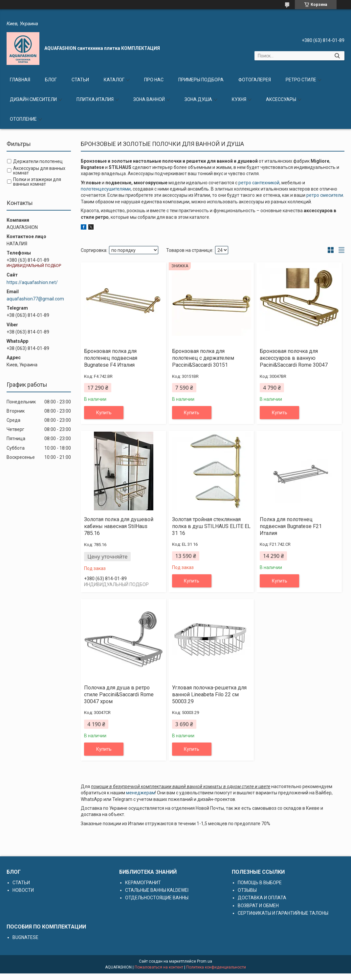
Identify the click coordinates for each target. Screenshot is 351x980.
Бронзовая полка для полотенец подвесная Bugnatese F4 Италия (111, 358)
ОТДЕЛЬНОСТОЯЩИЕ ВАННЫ (157, 898)
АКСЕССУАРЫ (281, 99)
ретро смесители (325, 195)
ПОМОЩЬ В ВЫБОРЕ (260, 883)
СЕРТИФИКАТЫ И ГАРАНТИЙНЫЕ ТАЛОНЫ (283, 913)
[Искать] (337, 56)
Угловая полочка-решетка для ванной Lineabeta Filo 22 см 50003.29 (209, 694)
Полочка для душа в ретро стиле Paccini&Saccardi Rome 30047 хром (119, 694)
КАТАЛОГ (114, 80)
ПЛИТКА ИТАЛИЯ (95, 99)
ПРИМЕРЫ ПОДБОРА (201, 80)
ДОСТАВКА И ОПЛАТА (262, 898)
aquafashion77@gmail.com (35, 299)
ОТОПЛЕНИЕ (23, 119)
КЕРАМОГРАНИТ (143, 883)
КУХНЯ (239, 99)
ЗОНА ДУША (198, 99)
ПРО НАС (154, 80)
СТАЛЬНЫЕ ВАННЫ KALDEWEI (157, 890)
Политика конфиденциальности (216, 967)
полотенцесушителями (106, 189)
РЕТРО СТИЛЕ (301, 80)
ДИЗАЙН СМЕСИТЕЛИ (33, 99)
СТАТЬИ (80, 80)
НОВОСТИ (23, 890)
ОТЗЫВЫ (247, 890)
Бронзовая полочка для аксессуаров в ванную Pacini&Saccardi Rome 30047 (294, 358)
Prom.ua (205, 961)
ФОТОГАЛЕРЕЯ (255, 80)
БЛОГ (51, 80)
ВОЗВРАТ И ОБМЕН (258, 906)
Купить (104, 413)
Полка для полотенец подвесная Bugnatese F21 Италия (291, 526)
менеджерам (141, 793)
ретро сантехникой (259, 183)
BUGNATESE (25, 937)
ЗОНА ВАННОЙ (149, 99)
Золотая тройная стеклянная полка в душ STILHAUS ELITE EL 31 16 (211, 526)
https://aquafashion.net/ (32, 282)
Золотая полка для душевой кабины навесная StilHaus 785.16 (119, 526)
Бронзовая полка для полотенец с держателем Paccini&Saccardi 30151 (203, 358)
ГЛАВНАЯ (20, 80)
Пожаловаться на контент (159, 967)
